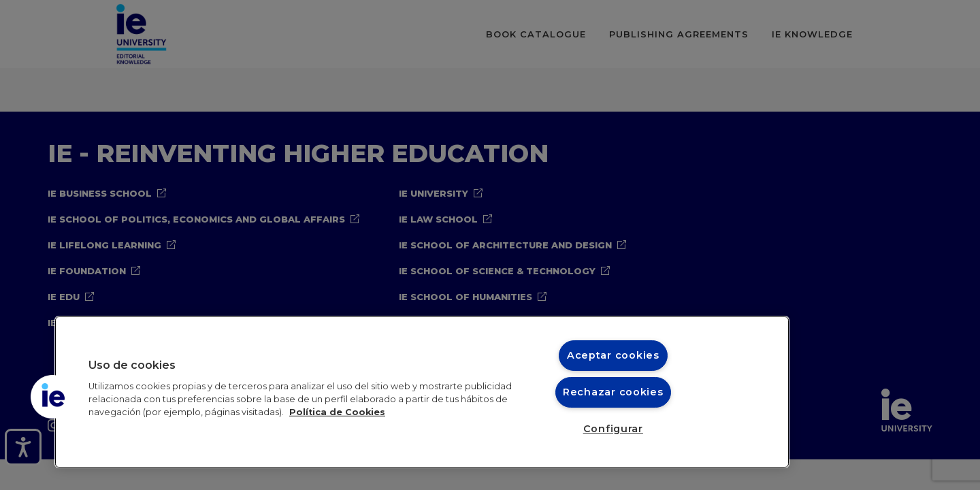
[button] (52, 397)
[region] (422, 392)
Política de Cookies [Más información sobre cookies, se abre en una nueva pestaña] (337, 412)
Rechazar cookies (613, 392)
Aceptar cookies (613, 355)
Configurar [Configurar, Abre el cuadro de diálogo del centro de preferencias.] (613, 429)
